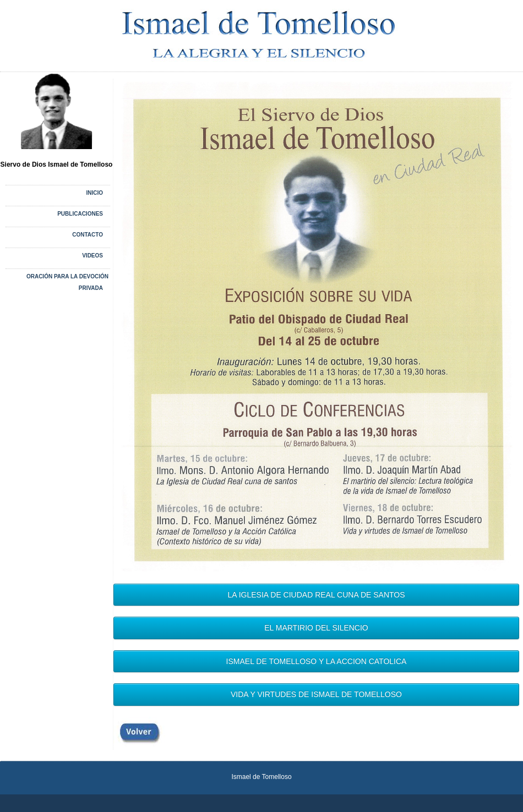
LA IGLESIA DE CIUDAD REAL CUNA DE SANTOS (316, 595)
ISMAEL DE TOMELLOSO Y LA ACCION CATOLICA (317, 661)
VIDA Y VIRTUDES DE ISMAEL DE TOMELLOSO (316, 694)
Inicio (94, 193)
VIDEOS (92, 256)
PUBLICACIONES (80, 214)
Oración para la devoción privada (67, 282)
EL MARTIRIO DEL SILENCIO (316, 628)
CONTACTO (88, 235)
